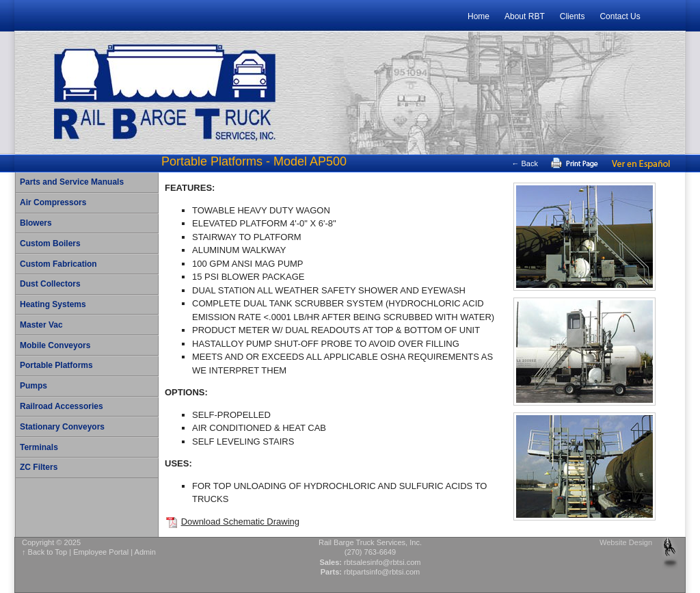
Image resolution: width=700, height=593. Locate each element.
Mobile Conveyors (55, 345)
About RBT (525, 16)
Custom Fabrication (58, 264)
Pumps (33, 386)
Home (479, 16)
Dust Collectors (50, 284)
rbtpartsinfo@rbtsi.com (382, 572)
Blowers (36, 223)
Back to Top (48, 552)
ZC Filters (39, 467)
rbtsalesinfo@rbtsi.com (382, 562)
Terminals (39, 447)
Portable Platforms (56, 365)
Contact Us (620, 16)
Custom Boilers (50, 243)
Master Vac (41, 325)
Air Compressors (53, 202)
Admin (145, 552)
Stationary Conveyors (62, 427)
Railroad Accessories (62, 406)
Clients (573, 16)
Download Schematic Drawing (240, 522)
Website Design (626, 542)
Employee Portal (101, 552)
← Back (525, 163)
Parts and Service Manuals (72, 182)
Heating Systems (53, 304)
